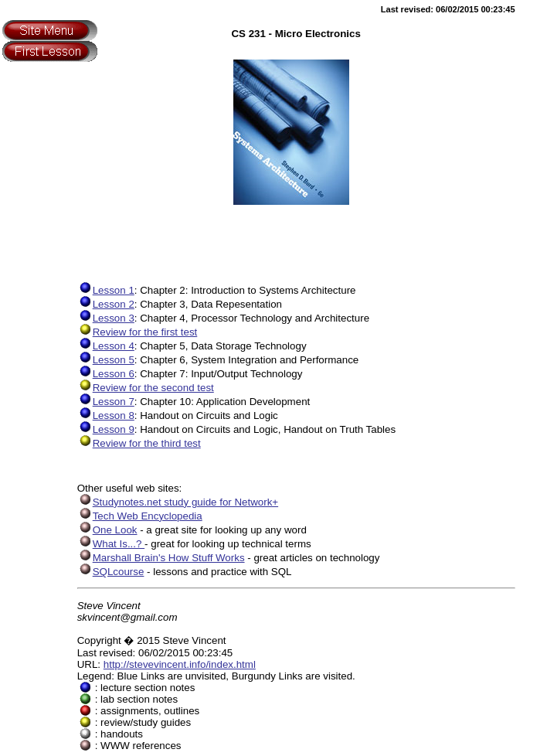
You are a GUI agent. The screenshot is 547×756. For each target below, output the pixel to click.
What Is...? (111, 544)
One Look (107, 530)
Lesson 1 (106, 290)
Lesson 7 (106, 402)
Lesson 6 (106, 374)
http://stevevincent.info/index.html (180, 664)
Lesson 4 (106, 346)
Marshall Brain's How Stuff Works (161, 558)
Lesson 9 (106, 429)
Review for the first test (138, 332)
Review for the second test (146, 388)
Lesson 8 (106, 415)
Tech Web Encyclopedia (140, 516)
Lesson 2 (106, 304)
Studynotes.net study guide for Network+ (178, 502)
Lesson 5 (106, 360)
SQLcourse (111, 572)
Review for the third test (139, 443)
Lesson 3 (106, 318)
